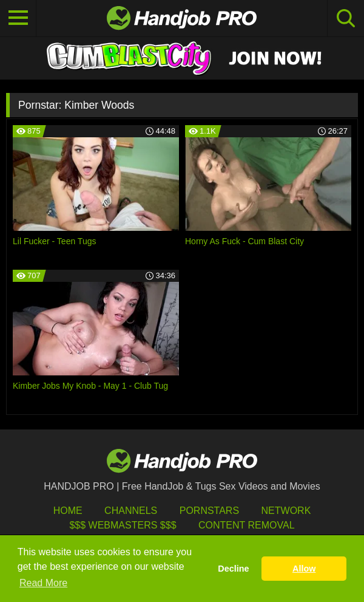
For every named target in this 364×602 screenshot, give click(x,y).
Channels (131, 511)
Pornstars (209, 511)
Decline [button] (233, 569)
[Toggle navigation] (18, 18)
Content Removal (247, 525)
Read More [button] (43, 583)
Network (286, 511)
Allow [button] (304, 569)
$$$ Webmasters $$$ (123, 525)
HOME (68, 511)
